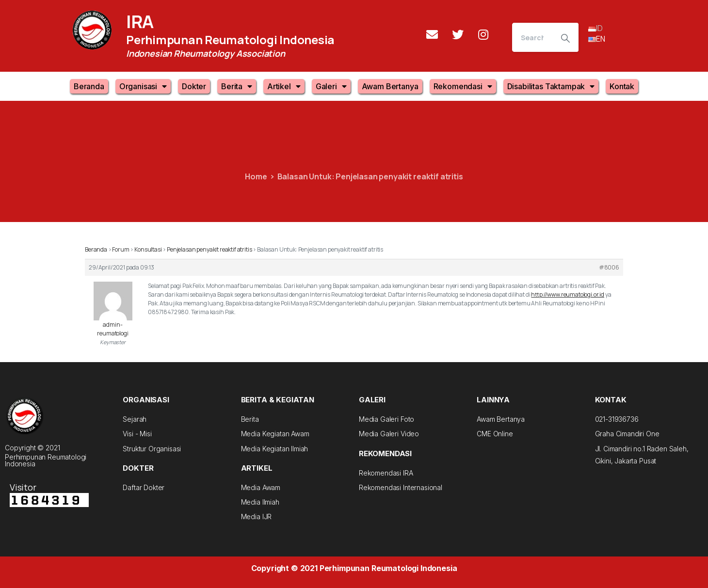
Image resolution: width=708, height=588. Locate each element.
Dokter (194, 86)
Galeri (331, 86)
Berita (237, 86)
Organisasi (143, 86)
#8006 (609, 267)
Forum (121, 249)
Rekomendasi (463, 86)
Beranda (89, 86)
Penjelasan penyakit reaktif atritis (209, 249)
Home (256, 176)
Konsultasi (148, 249)
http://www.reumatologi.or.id (568, 294)
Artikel (284, 86)
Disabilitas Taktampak (551, 86)
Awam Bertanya (390, 86)
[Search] (532, 37)
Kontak (622, 86)
